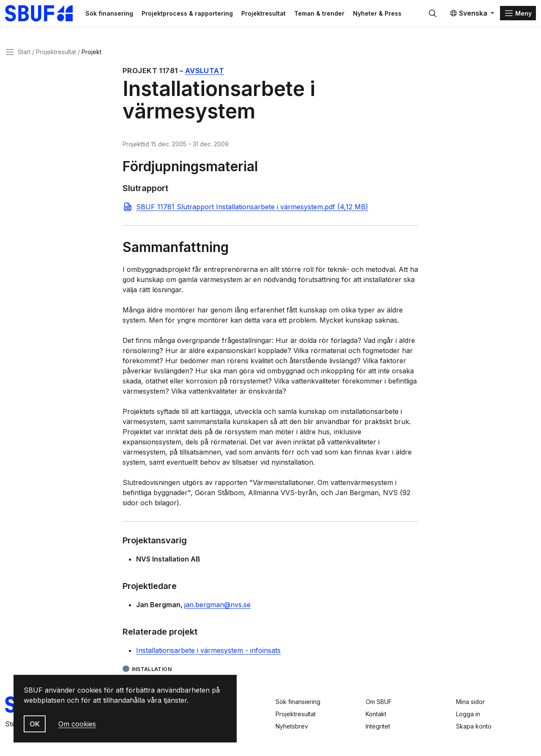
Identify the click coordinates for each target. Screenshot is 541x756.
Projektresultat (266, 13)
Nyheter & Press (379, 13)
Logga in (468, 714)
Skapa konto (474, 726)
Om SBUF (379, 702)
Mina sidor (470, 702)
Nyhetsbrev (292, 726)
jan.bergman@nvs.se (217, 605)
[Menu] (518, 14)
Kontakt (376, 714)
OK (35, 724)
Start (24, 52)
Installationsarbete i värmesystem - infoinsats (208, 651)
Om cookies (77, 724)
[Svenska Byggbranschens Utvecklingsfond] (44, 14)
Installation (152, 670)
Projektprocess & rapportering (189, 13)
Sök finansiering (298, 702)
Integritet (378, 726)
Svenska (469, 14)
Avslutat (205, 71)
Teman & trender (321, 13)
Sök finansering (111, 13)
